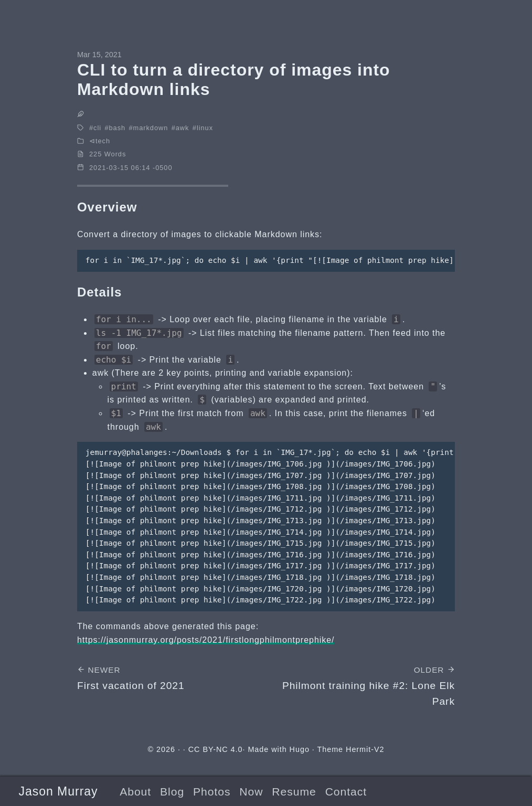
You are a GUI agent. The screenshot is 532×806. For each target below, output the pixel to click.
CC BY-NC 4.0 (216, 749)
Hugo (300, 749)
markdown (151, 128)
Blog (172, 792)
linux (205, 128)
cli (97, 128)
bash (118, 128)
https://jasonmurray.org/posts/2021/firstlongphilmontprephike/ (206, 640)
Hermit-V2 (365, 749)
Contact (346, 792)
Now (251, 792)
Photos (212, 792)
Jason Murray (58, 791)
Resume (294, 792)
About (135, 792)
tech (103, 141)
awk (183, 128)
